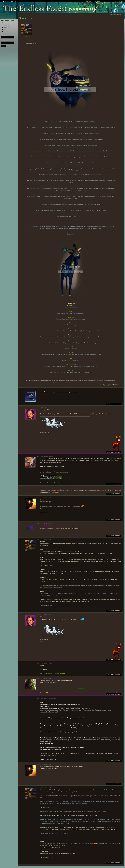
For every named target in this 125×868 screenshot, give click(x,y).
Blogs (115, 14)
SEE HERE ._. (56, 579)
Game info (88, 1)
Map (5, 29)
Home (5, 23)
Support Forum (119, 1)
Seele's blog (120, 14)
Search (5, 32)
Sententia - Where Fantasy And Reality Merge (52, 673)
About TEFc (7, 25)
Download (97, 1)
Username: (4, 35)
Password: (4, 41)
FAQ (111, 1)
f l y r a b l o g (44, 692)
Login (108, 385)
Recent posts (7, 27)
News (105, 1)
